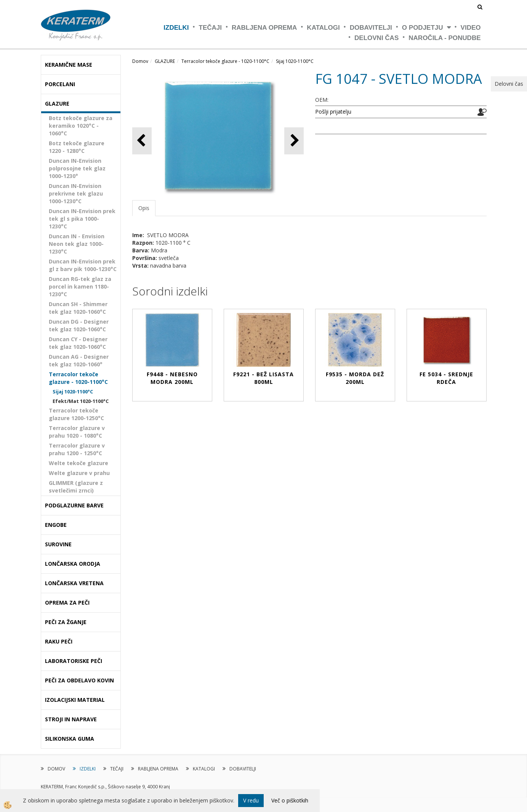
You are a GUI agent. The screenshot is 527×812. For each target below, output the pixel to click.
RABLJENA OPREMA (264, 28)
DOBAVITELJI (371, 28)
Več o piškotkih (290, 800)
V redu (251, 800)
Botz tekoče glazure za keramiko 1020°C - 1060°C (81, 126)
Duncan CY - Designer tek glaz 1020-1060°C (78, 343)
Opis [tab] (144, 208)
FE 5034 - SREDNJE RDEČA (446, 378)
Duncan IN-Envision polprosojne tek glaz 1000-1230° (77, 168)
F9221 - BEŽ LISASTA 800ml (263, 378)
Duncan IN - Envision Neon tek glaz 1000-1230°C (77, 244)
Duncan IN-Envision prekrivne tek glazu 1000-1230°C (76, 193)
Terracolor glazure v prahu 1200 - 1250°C (77, 449)
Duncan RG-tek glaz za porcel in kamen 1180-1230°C (80, 286)
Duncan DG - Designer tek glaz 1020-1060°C (79, 325)
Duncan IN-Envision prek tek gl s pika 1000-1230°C (82, 219)
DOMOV (56, 769)
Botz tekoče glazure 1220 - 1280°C (77, 147)
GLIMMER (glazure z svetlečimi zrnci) (76, 487)
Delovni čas (376, 38)
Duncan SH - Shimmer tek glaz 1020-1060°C (78, 308)
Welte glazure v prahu (79, 473)
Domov (140, 61)
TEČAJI (210, 28)
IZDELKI (176, 28)
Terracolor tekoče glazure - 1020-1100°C (78, 378)
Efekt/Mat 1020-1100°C (81, 401)
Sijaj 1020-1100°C (73, 392)
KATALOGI (323, 28)
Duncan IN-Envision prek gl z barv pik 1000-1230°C (83, 265)
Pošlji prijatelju (333, 112)
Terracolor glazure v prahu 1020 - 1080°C (77, 432)
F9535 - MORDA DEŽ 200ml (355, 378)
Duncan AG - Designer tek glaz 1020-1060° (79, 360)
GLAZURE (165, 61)
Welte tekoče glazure (78, 463)
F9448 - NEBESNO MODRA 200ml (172, 378)
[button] (294, 141)
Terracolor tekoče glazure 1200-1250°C (76, 414)
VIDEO (471, 28)
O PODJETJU (423, 28)
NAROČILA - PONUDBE (445, 38)
